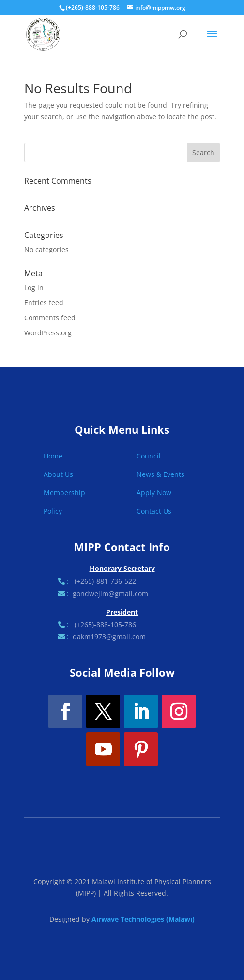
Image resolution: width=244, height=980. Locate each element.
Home (53, 456)
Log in (34, 288)
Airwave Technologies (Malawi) (143, 919)
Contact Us (154, 511)
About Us (58, 474)
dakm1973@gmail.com (109, 637)
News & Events (160, 474)
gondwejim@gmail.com (110, 593)
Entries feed (44, 303)
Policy (53, 511)
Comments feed (50, 318)
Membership (64, 493)
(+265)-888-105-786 (105, 624)
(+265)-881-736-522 (105, 581)
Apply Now (154, 493)
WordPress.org (48, 333)
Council (149, 456)
